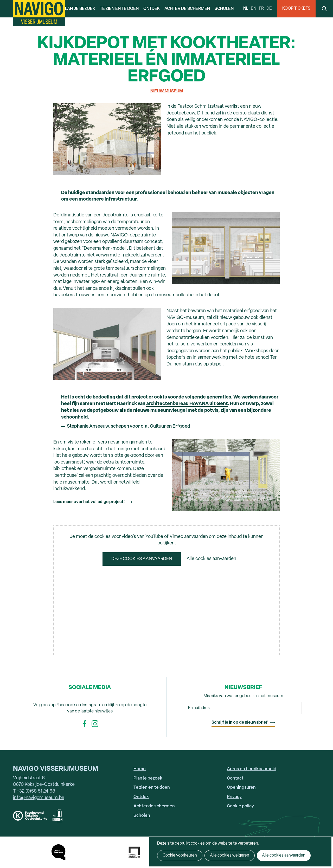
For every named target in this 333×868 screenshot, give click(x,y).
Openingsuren (241, 787)
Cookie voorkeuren (180, 856)
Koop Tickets (296, 9)
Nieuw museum (167, 91)
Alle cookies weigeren (230, 856)
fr (261, 9)
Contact (235, 778)
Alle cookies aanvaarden (211, 559)
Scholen (224, 9)
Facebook (85, 724)
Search (324, 9)
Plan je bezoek (79, 9)
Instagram (95, 724)
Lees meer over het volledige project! (89, 502)
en (254, 9)
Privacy (234, 797)
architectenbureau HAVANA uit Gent (187, 404)
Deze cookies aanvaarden (142, 559)
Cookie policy (240, 806)
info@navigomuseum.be (39, 798)
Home (140, 769)
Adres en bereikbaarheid (252, 769)
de (269, 9)
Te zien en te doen (119, 9)
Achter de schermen (187, 9)
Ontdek (152, 9)
